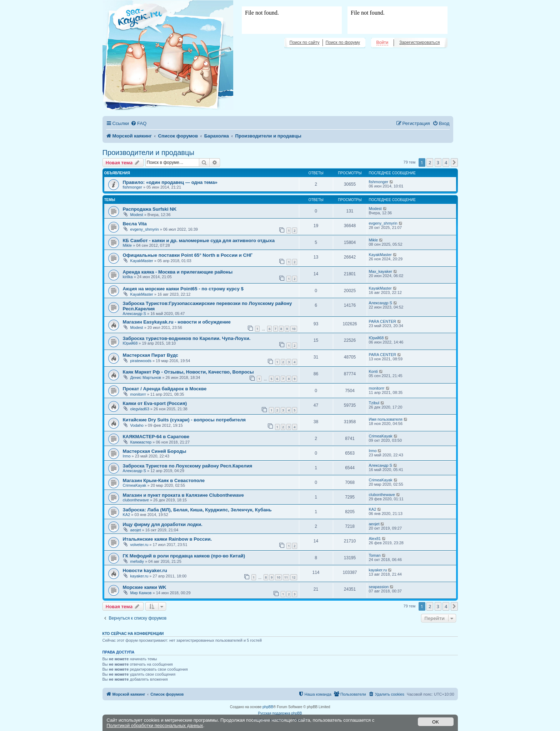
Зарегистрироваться (419, 42)
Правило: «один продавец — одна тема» (170, 182)
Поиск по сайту (305, 42)
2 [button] (430, 162)
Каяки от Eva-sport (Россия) (155, 403)
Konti (373, 371)
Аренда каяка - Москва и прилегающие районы (178, 272)
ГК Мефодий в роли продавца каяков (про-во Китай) (184, 556)
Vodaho (137, 425)
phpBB (268, 707)
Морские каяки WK (145, 587)
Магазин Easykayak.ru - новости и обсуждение (177, 322)
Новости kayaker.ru (145, 570)
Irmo (127, 456)
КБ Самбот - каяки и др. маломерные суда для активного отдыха (199, 241)
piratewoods (141, 361)
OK (436, 722)
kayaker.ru (139, 576)
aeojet (136, 530)
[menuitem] (139, 123)
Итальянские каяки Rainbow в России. (167, 539)
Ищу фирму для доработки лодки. (163, 524)
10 (294, 329)
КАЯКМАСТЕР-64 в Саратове (156, 437)
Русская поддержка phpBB (280, 713)
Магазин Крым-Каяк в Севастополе (164, 480)
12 (294, 577)
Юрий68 (130, 343)
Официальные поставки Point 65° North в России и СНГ (188, 255)
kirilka (128, 277)
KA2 (127, 515)
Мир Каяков (141, 593)
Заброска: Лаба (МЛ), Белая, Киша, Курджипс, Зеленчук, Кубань (197, 510)
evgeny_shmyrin (145, 229)
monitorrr (138, 394)
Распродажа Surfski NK (150, 209)
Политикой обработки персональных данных (155, 725)
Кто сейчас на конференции (133, 634)
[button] (454, 162)
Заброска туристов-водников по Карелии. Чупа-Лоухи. (187, 338)
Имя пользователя (386, 419)
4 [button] (446, 162)
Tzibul (374, 403)
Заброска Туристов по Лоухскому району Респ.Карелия (188, 466)
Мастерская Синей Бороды (155, 451)
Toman (375, 555)
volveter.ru (139, 545)
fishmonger (132, 187)
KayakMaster (142, 261)
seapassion (379, 587)
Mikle (127, 245)
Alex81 (375, 539)
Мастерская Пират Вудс (151, 355)
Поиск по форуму (343, 42)
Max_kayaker (381, 271)
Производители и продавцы (148, 152)
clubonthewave (136, 500)
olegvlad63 (140, 409)
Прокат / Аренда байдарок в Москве (165, 389)
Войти (382, 42)
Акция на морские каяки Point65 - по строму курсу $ (183, 289)
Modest (137, 215)
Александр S (134, 314)
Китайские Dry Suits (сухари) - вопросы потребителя (184, 420)
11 (286, 577)
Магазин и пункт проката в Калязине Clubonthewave (183, 495)
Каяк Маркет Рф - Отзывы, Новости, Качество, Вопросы (188, 372)
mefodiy (137, 561)
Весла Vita (135, 224)
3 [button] (438, 162)
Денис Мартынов (146, 377)
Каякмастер (141, 442)
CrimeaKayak (381, 436)
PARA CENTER (383, 321)
